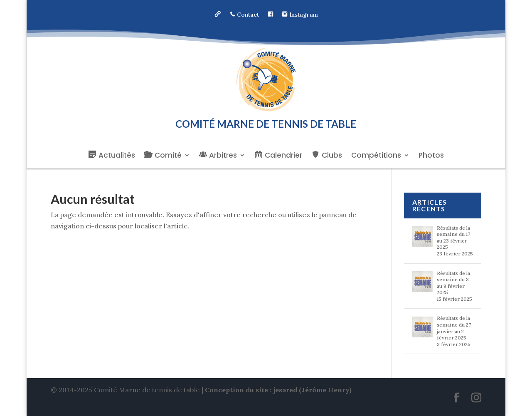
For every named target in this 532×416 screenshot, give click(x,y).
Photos (431, 156)
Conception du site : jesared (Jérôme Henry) (278, 390)
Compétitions (376, 156)
